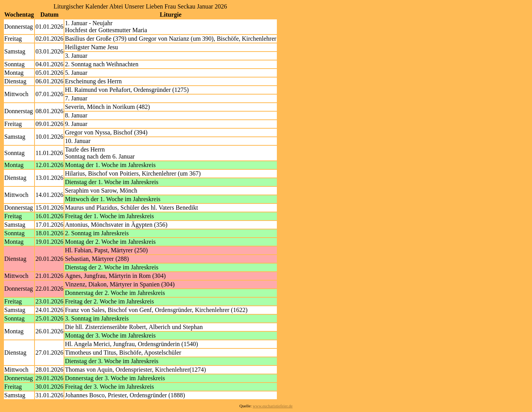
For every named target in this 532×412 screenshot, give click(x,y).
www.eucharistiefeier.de (273, 406)
